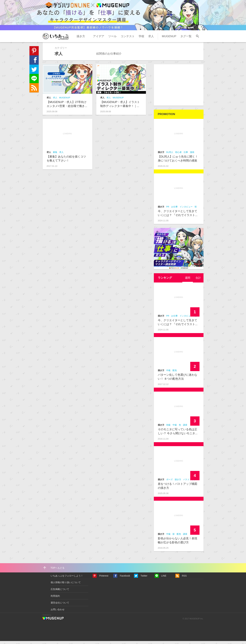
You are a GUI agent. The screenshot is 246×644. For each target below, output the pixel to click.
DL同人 (170, 155)
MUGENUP (169, 39)
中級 (168, 373)
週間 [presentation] (187, 281)
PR (168, 210)
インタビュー (186, 210)
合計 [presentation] (198, 281)
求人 (151, 39)
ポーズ (169, 482)
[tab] (187, 281)
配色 (175, 373)
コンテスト (128, 39)
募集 (55, 155)
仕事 (186, 155)
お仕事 (174, 210)
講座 (185, 428)
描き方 (81, 39)
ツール (112, 39)
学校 (141, 39)
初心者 (178, 155)
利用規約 (55, 599)
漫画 (192, 155)
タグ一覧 (186, 39)
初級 (168, 428)
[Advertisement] (179, 88)
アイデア (99, 39)
